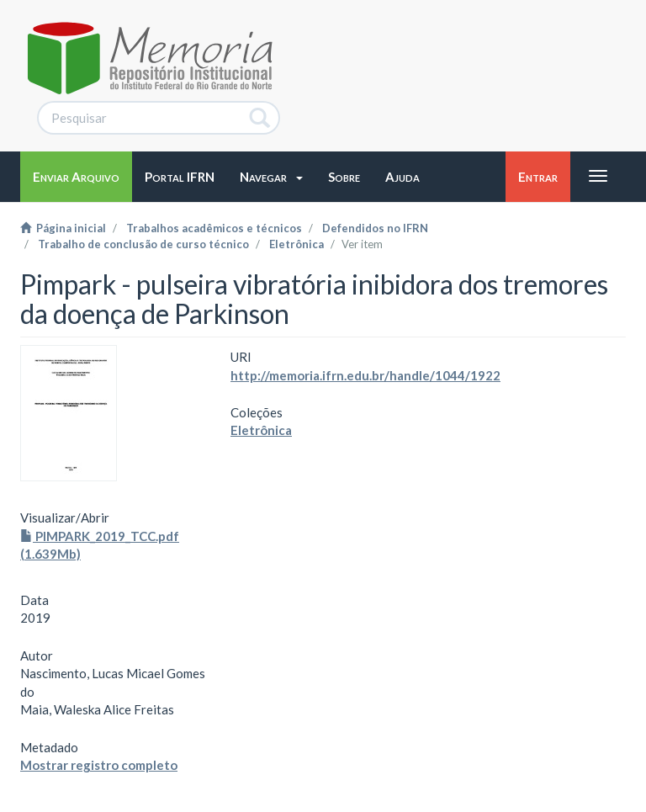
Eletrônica (297, 244)
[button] (271, 177)
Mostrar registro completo (99, 765)
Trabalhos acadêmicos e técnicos (214, 228)
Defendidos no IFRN (375, 228)
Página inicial (63, 228)
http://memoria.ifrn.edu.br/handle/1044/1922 (365, 375)
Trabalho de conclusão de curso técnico (143, 244)
